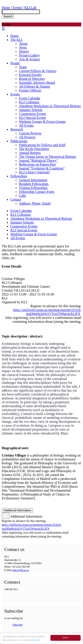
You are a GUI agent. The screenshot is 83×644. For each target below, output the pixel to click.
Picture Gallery (29, 55)
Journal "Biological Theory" (38, 161)
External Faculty (30, 75)
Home (6, 7)
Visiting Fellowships (33, 188)
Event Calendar (30, 98)
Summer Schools (31, 110)
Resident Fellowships (34, 184)
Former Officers (30, 90)
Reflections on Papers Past (37, 164)
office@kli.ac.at (21, 570)
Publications (19, 141)
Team (23, 67)
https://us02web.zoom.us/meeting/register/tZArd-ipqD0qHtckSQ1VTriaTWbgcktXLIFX (47, 312)
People (15, 63)
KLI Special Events (32, 118)
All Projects (27, 137)
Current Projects (30, 133)
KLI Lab (30, 7)
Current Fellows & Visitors (38, 71)
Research (17, 129)
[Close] (6, 516)
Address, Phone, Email (35, 203)
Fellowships (19, 176)
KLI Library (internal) (34, 172)
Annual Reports (30, 153)
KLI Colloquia (29, 102)
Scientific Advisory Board (37, 83)
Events (17, 7)
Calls (23, 196)
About (23, 44)
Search (8, 16)
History (24, 51)
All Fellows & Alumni (34, 86)
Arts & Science (30, 59)
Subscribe (18, 625)
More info (35, 640)
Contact (16, 199)
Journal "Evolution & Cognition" (42, 168)
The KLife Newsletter (34, 149)
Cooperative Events (33, 114)
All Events (26, 125)
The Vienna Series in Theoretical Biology (48, 157)
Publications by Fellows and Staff (42, 145)
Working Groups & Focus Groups (42, 122)
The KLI (16, 40)
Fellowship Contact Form (37, 192)
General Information (33, 180)
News (23, 48)
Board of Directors (32, 79)
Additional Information (17, 510)
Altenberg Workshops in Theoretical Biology (50, 106)
